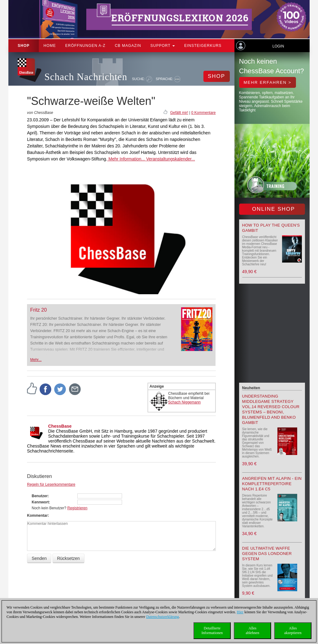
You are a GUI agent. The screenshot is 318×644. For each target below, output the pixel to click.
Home (50, 46)
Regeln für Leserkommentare (51, 484)
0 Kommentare (204, 113)
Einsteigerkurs (203, 46)
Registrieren (77, 508)
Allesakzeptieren (293, 630)
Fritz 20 (38, 310)
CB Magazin (128, 46)
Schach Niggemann (185, 402)
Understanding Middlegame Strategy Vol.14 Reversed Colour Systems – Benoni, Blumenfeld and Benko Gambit (271, 409)
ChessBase (60, 426)
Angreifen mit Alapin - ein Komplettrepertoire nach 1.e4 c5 (272, 484)
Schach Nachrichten (86, 77)
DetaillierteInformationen (212, 630)
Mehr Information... (126, 159)
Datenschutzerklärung (163, 617)
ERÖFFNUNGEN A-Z (85, 46)
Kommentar (37, 516)
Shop (24, 46)
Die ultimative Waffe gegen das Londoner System (267, 554)
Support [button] (163, 46)
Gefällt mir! (179, 113)
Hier (240, 612)
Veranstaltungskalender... (170, 159)
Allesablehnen (252, 630)
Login (278, 46)
